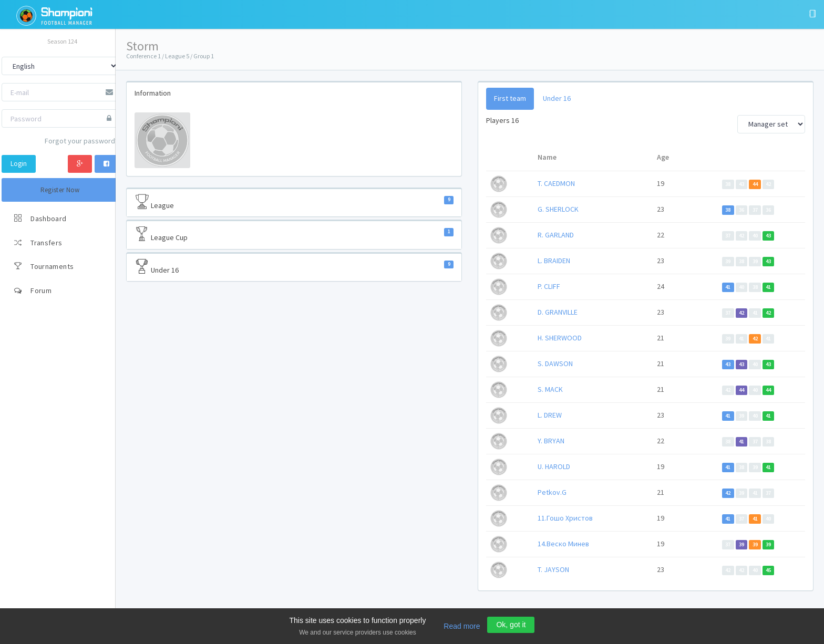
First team (510, 98)
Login (19, 164)
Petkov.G (552, 492)
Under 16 (294, 267)
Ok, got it (511, 625)
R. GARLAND (556, 235)
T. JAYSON (553, 569)
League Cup (294, 234)
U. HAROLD (554, 466)
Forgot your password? (81, 141)
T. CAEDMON (556, 183)
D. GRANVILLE (558, 312)
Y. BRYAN (551, 441)
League (294, 202)
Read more (462, 626)
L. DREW (550, 415)
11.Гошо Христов (565, 518)
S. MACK (550, 389)
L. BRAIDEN (554, 261)
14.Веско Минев (563, 544)
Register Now (60, 190)
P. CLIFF (549, 286)
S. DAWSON (555, 363)
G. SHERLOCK (558, 209)
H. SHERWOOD (560, 338)
